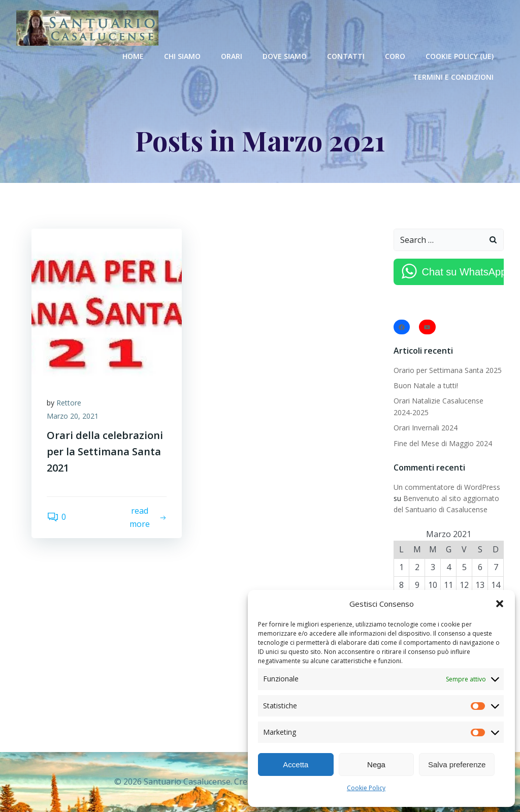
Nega (376, 764)
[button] (500, 604)
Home (133, 56)
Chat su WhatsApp (464, 272)
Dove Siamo (285, 56)
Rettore (69, 403)
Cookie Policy (366, 788)
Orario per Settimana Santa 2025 (448, 370)
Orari (232, 56)
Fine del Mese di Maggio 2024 (443, 443)
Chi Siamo (182, 56)
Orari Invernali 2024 (426, 428)
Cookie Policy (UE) (460, 56)
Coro (395, 56)
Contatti (346, 56)
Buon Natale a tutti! (426, 385)
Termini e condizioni (453, 77)
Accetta (296, 764)
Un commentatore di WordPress (447, 487)
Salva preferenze (457, 764)
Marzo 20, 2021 (73, 416)
